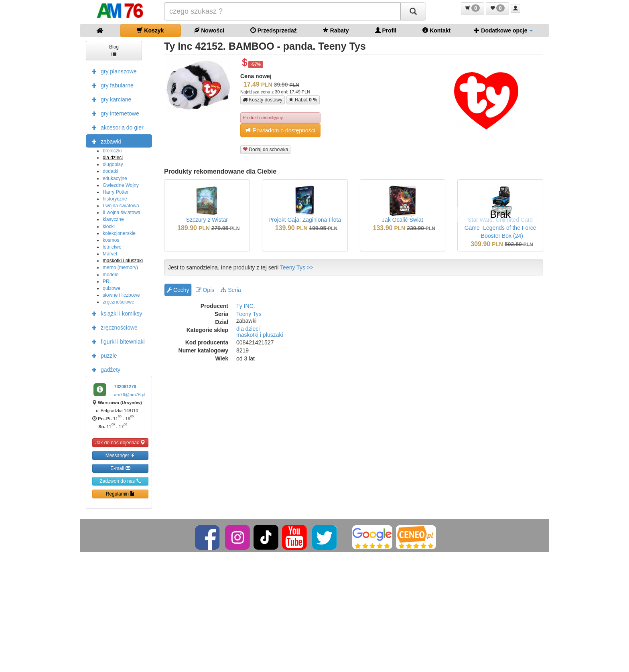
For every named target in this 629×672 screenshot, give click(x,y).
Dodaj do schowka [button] (265, 149)
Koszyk (150, 30)
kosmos (111, 240)
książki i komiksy (115, 313)
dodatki (111, 171)
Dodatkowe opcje (503, 30)
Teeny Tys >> (297, 267)
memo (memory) (120, 267)
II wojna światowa (122, 213)
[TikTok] (266, 537)
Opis (205, 290)
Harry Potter (116, 192)
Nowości (209, 30)
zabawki (104, 141)
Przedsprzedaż (274, 30)
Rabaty (336, 30)
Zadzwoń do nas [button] (120, 481)
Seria (231, 290)
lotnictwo (112, 247)
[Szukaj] (413, 11)
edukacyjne (115, 178)
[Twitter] (325, 537)
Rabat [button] (303, 100)
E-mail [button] (120, 468)
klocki (109, 227)
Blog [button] (114, 50)
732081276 (125, 387)
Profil (386, 30)
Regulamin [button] (121, 494)
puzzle (102, 355)
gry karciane (110, 99)
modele (111, 275)
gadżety (104, 369)
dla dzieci (113, 158)
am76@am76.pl (130, 395)
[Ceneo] (416, 537)
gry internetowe (114, 113)
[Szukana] (282, 11)
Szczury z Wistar (207, 220)
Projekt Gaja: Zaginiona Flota (305, 220)
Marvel (110, 254)
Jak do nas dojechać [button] (121, 442)
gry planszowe (112, 71)
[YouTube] (295, 537)
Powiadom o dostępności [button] (280, 130)
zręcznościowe (119, 302)
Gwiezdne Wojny (121, 185)
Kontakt (436, 30)
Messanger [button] (121, 455)
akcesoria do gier (116, 127)
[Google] (372, 537)
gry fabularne (111, 85)
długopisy (113, 164)
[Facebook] (208, 537)
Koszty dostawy (263, 100)
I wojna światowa (121, 206)
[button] (473, 8)
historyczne (115, 199)
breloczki (112, 151)
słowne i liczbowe (121, 295)
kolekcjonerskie (119, 233)
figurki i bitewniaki (116, 341)
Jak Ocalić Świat (403, 220)
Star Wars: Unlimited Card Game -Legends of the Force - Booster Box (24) (500, 228)
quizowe (112, 288)
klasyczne (113, 219)
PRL (107, 281)
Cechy (178, 290)
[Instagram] (238, 537)
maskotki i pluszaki (123, 261)
